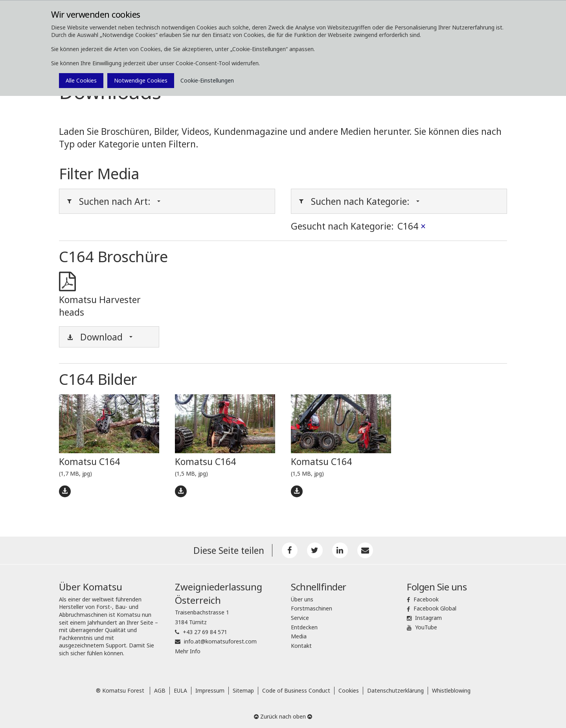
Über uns (302, 599)
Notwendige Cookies (141, 80)
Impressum (210, 690)
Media (299, 636)
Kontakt (301, 646)
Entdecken (304, 627)
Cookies (349, 690)
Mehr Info (188, 651)
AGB (160, 690)
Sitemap (243, 690)
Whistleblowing (451, 690)
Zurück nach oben (283, 716)
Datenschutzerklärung (395, 690)
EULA (180, 690)
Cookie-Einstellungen (207, 80)
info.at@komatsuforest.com (220, 641)
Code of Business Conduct (296, 690)
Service (300, 618)
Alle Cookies (81, 80)
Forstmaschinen (311, 608)
